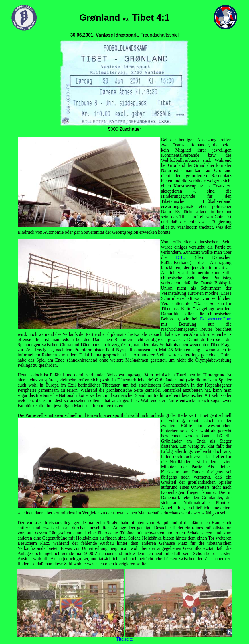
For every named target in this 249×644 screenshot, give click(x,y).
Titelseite (124, 639)
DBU (181, 257)
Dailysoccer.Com (216, 319)
